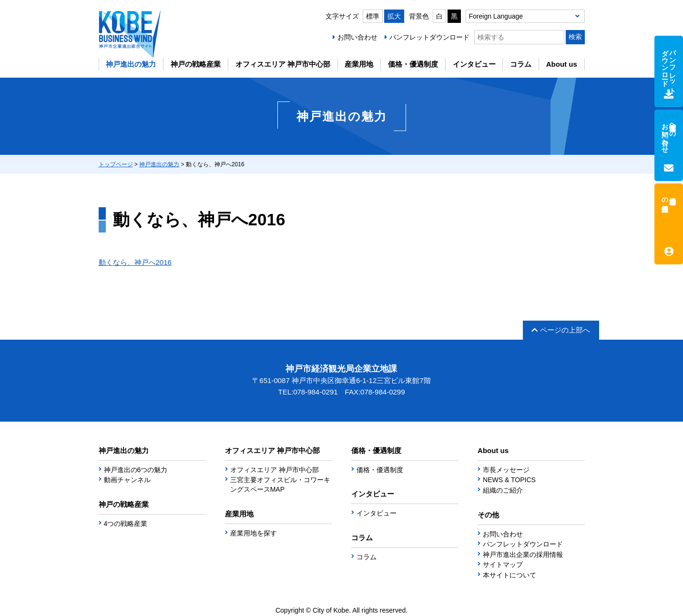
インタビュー (474, 64)
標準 (373, 16)
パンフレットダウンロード (429, 37)
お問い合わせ (357, 37)
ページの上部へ (561, 330)
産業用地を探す (254, 533)
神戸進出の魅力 (131, 64)
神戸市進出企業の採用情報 (523, 555)
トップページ (116, 164)
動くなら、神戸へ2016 (135, 262)
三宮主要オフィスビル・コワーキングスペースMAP (280, 485)
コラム (521, 64)
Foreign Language (496, 16)
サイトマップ (503, 565)
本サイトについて (510, 575)
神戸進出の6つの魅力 (136, 470)
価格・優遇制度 (413, 64)
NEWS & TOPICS (509, 480)
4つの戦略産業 (126, 524)
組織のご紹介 (503, 490)
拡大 (394, 16)
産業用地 (359, 64)
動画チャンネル (127, 480)
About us (562, 64)
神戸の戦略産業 (196, 64)
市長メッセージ (506, 470)
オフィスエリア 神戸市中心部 (283, 64)
